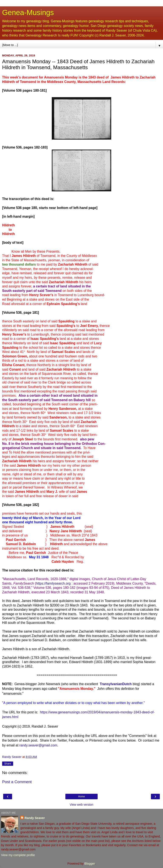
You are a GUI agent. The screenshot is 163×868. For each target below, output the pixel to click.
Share (8, 764)
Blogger (90, 864)
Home (81, 797)
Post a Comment (17, 782)
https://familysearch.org (53, 583)
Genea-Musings (28, 13)
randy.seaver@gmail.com (38, 745)
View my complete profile (18, 855)
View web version (81, 805)
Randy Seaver (35, 818)
